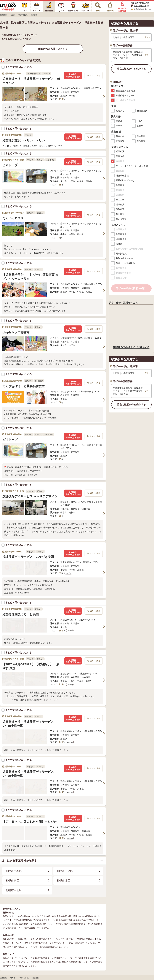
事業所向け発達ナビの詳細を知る (131, 347)
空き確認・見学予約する (73, 75)
